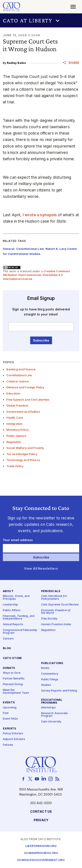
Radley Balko (16, 63)
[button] (41, 20)
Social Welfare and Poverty (25, 448)
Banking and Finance (21, 369)
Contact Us (41, 812)
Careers (8, 639)
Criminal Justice (17, 381)
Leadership (10, 605)
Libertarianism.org (41, 846)
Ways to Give (12, 673)
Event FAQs (10, 719)
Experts (10, 729)
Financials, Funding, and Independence (19, 618)
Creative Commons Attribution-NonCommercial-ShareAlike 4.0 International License (37, 275)
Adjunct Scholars (14, 739)
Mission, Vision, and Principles (16, 598)
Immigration (15, 424)
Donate (9, 668)
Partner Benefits (14, 679)
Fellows (8, 745)
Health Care (15, 418)
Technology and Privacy (23, 460)
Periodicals (51, 592)
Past (6, 713)
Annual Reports (13, 624)
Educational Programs (52, 701)
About (8, 592)
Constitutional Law (19, 375)
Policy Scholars (13, 734)
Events (9, 703)
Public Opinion (16, 436)
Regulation (14, 442)
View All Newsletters (41, 569)
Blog (7, 649)
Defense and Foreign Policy (25, 387)
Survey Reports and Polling (59, 691)
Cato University (51, 722)
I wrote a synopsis (40, 215)
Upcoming (10, 708)
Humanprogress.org (41, 853)
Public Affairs (12, 610)
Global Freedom (17, 406)
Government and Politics (23, 412)
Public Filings (50, 680)
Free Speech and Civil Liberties (28, 400)
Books (45, 668)
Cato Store (12, 658)
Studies (46, 685)
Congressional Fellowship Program (20, 632)
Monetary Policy (17, 430)
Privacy (41, 820)
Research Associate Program (55, 715)
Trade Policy (15, 466)
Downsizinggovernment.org (41, 860)
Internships (49, 708)
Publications (52, 663)
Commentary (50, 674)
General (9, 249)
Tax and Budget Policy (22, 454)
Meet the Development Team (16, 692)
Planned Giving (13, 684)
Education (13, 393)
